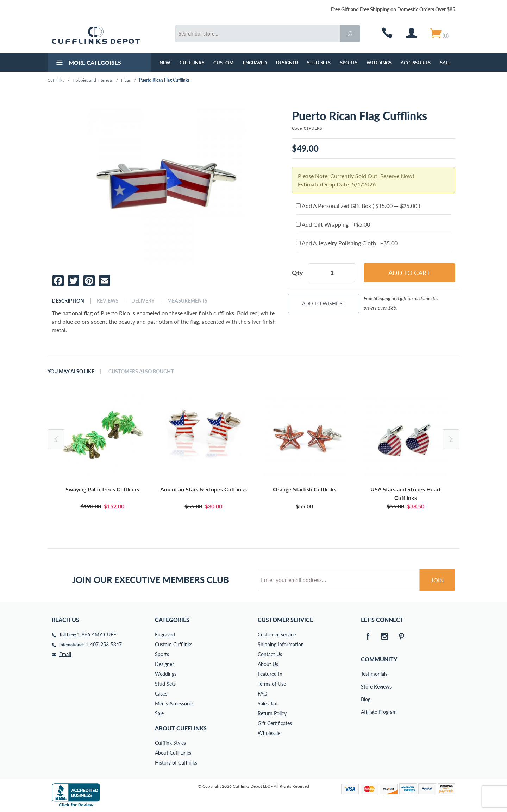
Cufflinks (192, 63)
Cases (161, 694)
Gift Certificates (275, 723)
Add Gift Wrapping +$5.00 (333, 224)
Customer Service (277, 635)
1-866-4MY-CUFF (97, 635)
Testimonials (366, 674)
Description (68, 301)
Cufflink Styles (170, 743)
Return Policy (272, 713)
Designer (287, 63)
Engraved (255, 63)
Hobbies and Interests (93, 80)
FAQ (262, 694)
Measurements (187, 301)
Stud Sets (319, 63)
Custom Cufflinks (174, 644)
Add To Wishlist (324, 303)
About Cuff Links (173, 753)
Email (65, 654)
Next (451, 439)
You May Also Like (71, 372)
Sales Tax (267, 703)
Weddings (379, 63)
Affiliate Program (366, 712)
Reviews (108, 301)
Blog (366, 699)
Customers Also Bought (141, 372)
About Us (268, 664)
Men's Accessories (175, 703)
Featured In (270, 674)
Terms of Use (272, 684)
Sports (349, 63)
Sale (445, 63)
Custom (223, 63)
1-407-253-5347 (104, 644)
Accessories (416, 63)
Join (437, 580)
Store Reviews (366, 687)
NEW (165, 63)
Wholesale (269, 733)
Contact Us (270, 654)
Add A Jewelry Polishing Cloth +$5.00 (347, 243)
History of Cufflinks (176, 763)
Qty (298, 273)
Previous (56, 439)
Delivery (143, 301)
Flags (126, 80)
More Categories (88, 63)
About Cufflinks (181, 728)
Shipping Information (281, 644)
